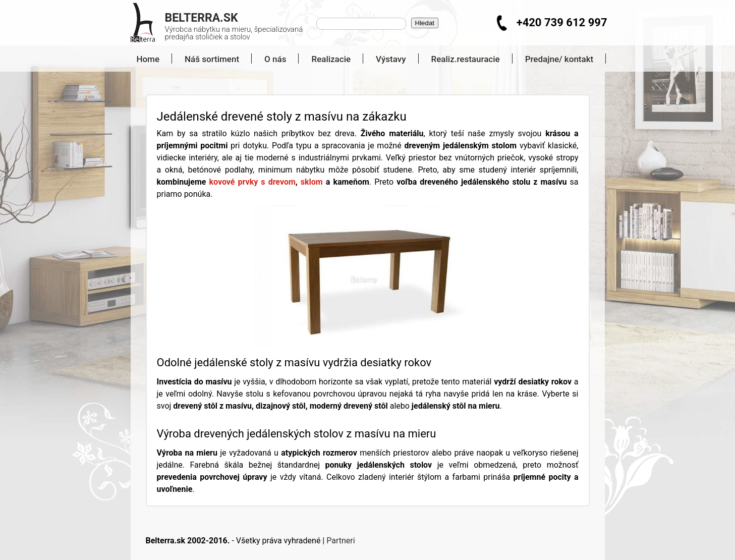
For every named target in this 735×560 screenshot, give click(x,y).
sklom (312, 182)
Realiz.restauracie (466, 59)
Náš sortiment (212, 59)
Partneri (341, 541)
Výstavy (391, 59)
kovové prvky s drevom (252, 182)
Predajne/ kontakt (559, 59)
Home (144, 59)
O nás (275, 59)
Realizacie (331, 59)
